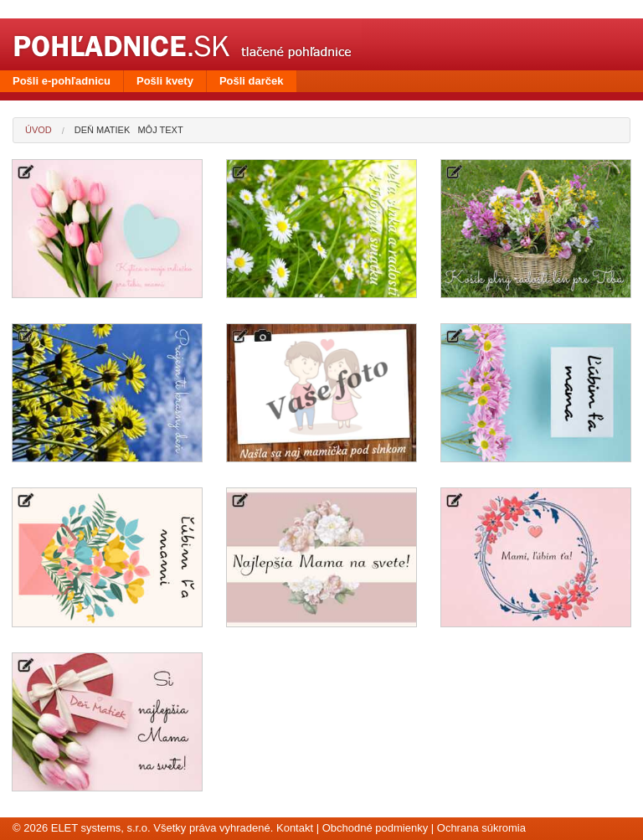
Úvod (39, 130)
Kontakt (295, 828)
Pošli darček (252, 81)
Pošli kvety (165, 81)
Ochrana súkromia (481, 828)
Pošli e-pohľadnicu (62, 81)
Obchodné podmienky (375, 828)
